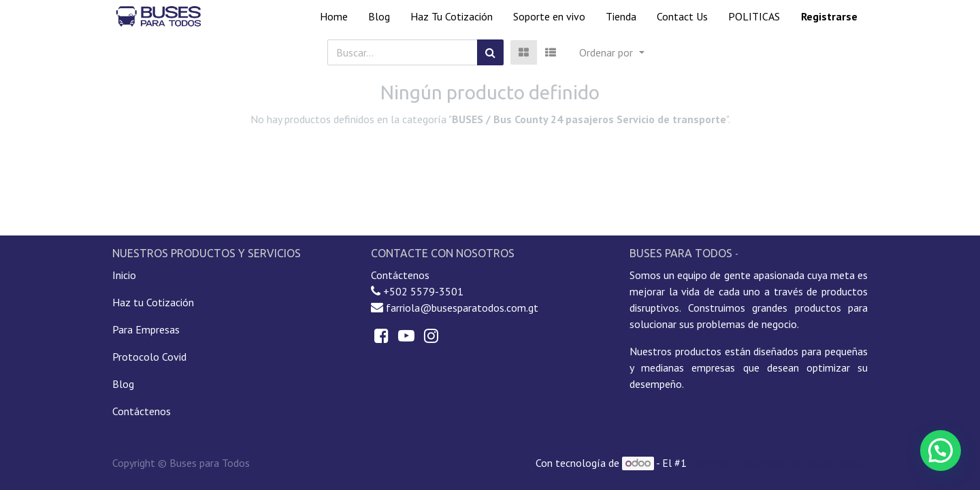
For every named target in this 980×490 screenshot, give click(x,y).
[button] (611, 52)
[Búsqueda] (490, 52)
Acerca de (763, 254)
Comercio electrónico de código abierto (779, 463)
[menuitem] (334, 16)
